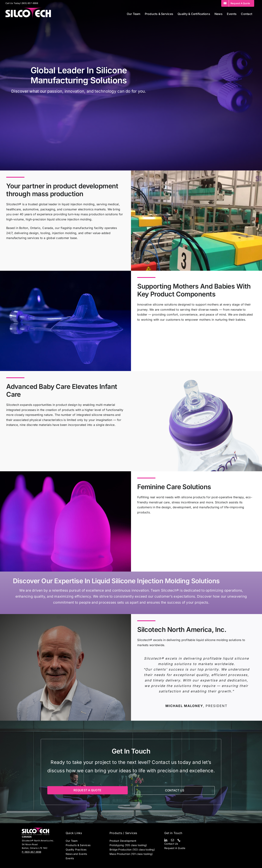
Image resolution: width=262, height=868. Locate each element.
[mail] (172, 840)
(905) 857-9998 (30, 3)
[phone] (179, 840)
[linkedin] (166, 840)
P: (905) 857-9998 (31, 852)
